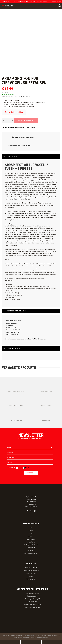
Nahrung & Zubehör (31, 568)
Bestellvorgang (31, 539)
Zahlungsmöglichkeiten (31, 545)
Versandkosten (31, 542)
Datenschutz (31, 548)
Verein (20, 468)
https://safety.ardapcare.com (37, 339)
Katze (31, 576)
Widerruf (31, 536)
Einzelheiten (12, 156)
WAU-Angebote (31, 579)
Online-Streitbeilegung (31, 553)
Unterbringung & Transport (31, 571)
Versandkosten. (26, 96)
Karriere (31, 533)
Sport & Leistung (31, 573)
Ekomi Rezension (13, 349)
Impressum (31, 551)
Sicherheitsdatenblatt (14, 112)
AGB (31, 528)
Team (31, 531)
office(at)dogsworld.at (31, 507)
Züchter (28, 468)
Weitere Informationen (16, 311)
